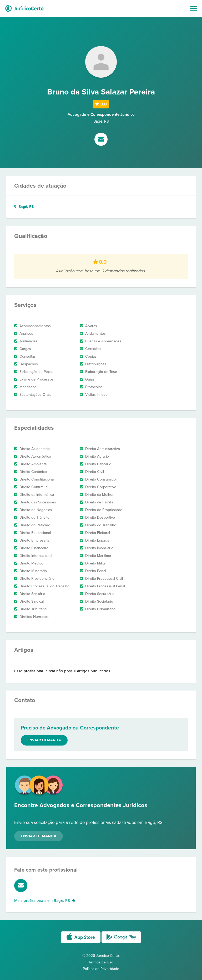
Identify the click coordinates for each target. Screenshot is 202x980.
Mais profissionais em (45, 901)
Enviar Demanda (39, 836)
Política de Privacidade (101, 969)
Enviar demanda (44, 740)
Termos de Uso (101, 962)
